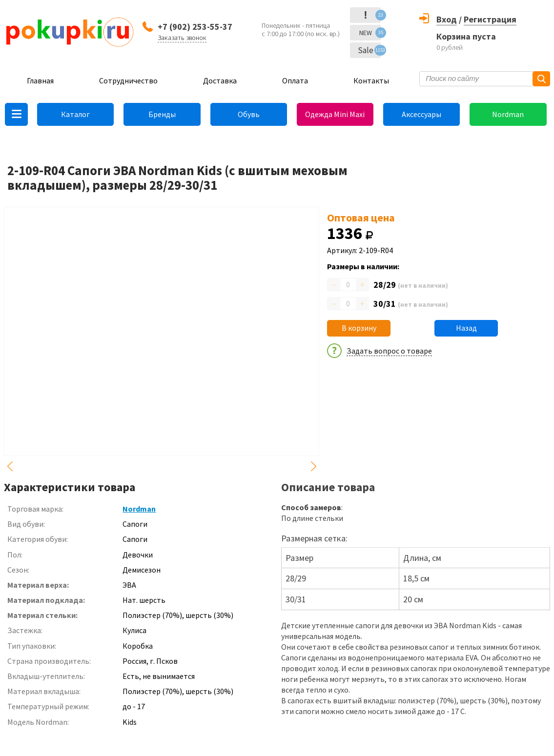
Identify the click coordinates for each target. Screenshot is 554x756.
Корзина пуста (466, 36)
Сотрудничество (128, 80)
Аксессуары (421, 114)
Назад (466, 328)
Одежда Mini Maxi (335, 114)
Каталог (75, 114)
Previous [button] (10, 466)
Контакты (371, 80)
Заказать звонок (182, 38)
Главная (40, 80)
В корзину (359, 328)
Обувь (249, 114)
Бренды (162, 114)
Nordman (508, 114)
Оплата (295, 80)
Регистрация (490, 19)
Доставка (220, 80)
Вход (447, 19)
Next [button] (313, 466)
